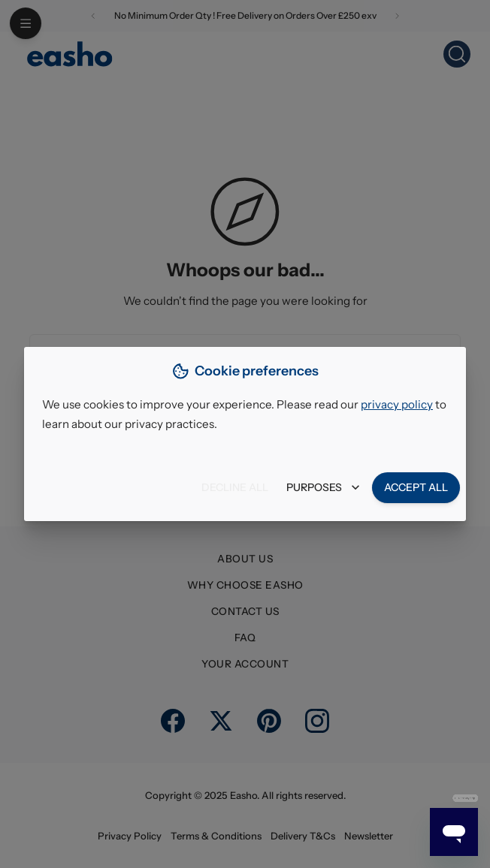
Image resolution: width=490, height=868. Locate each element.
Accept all (416, 488)
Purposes (323, 488)
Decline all (235, 488)
